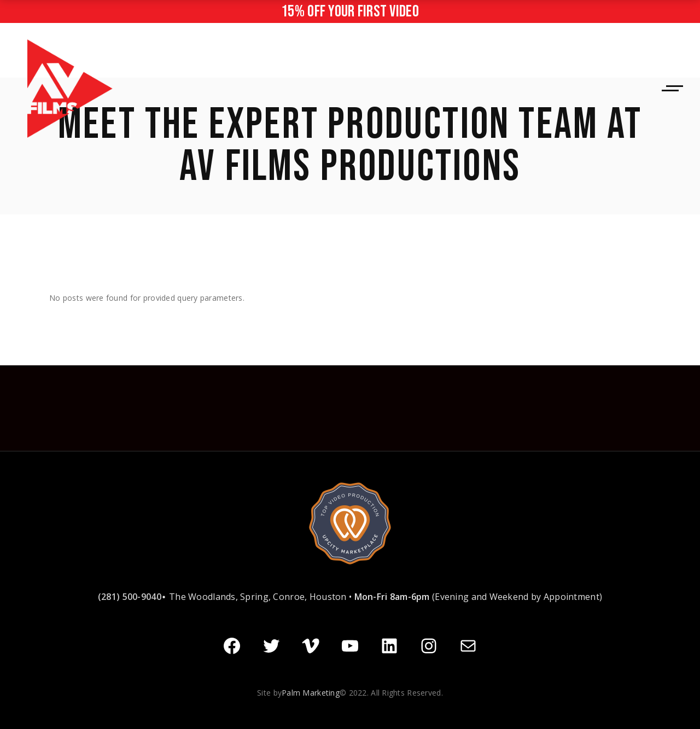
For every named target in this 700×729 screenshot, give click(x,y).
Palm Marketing (311, 692)
